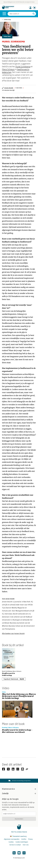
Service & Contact (15, 845)
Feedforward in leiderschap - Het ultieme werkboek (17, 731)
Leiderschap (7, 20)
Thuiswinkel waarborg (18, 836)
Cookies (11, 842)
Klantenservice (19, 789)
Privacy (30, 839)
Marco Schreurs (8, 69)
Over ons (26, 845)
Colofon (24, 839)
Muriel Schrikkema (23, 66)
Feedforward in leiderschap (8, 674)
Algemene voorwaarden (12, 839)
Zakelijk (19, 793)
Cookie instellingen (22, 842)
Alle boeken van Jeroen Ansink (13, 634)
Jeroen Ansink (9, 88)
